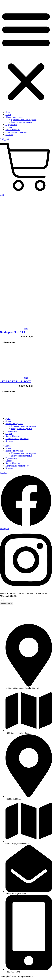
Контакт (9, 135)
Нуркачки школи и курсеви (24, 120)
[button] (26, 56)
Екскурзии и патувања (21, 122)
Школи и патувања (14, 117)
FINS (26, 329)
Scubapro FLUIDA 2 (13, 332)
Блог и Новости (13, 130)
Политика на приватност (17, 132)
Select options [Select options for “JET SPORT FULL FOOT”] (9, 392)
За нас (8, 115)
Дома (8, 112)
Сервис (9, 127)
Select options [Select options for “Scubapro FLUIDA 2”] (9, 342)
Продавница (11, 125)
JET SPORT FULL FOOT (16, 381)
